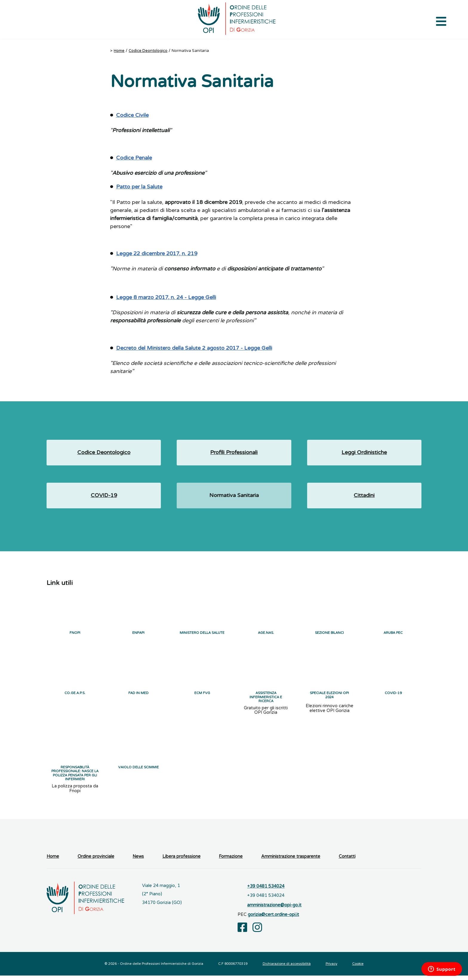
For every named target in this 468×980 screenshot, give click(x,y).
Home (119, 51)
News (138, 861)
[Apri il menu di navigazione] (441, 21)
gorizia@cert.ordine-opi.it (273, 919)
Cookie (358, 968)
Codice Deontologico (148, 51)
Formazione (231, 861)
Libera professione (181, 861)
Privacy (331, 968)
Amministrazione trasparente (291, 861)
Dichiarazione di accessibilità (287, 968)
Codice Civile (132, 115)
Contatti (347, 861)
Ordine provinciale (96, 861)
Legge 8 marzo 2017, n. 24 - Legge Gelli (166, 297)
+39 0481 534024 (266, 891)
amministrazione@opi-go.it (274, 909)
